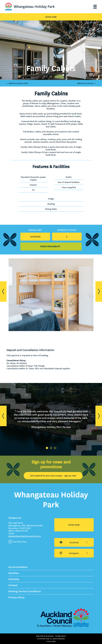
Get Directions (20, 542)
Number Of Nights (67, 230)
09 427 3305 (25, 528)
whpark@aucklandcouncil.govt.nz (25, 536)
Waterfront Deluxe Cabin (17, 83)
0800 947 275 (21, 531)
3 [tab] (55, 448)
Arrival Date (35, 230)
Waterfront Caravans (87, 83)
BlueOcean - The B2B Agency (56, 636)
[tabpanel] (51, 419)
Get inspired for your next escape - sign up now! (53, 476)
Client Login (51, 641)
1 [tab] (47, 448)
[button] (3, 291)
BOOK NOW (51, 17)
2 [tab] (51, 448)
